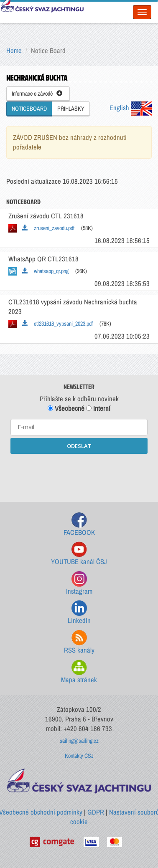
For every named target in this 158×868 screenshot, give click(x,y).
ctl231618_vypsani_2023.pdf (57, 324)
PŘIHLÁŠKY (71, 109)
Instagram (79, 583)
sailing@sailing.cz (79, 741)
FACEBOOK (79, 525)
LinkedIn (79, 613)
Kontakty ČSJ (79, 756)
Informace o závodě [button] (37, 94)
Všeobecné (66, 408)
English (131, 108)
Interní (98, 408)
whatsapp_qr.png (45, 271)
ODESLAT (79, 446)
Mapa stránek (79, 672)
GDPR (96, 812)
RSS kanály (79, 642)
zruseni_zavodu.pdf (48, 228)
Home (14, 51)
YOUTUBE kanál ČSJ (79, 554)
